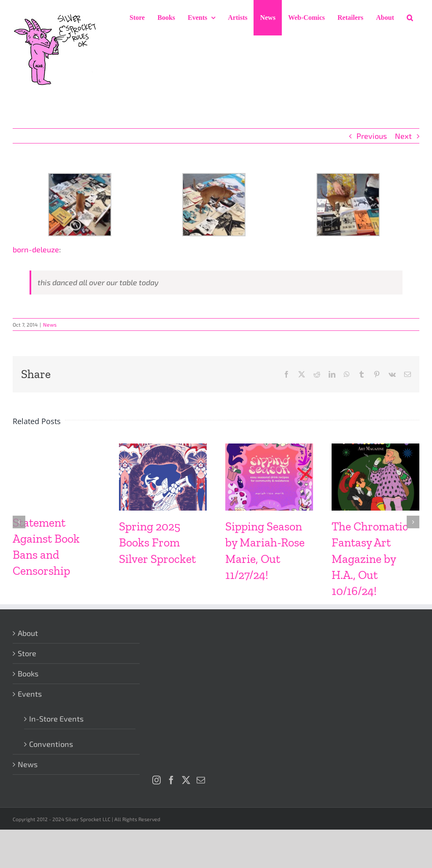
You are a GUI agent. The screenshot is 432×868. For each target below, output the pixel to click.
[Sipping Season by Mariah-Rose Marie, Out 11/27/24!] (269, 448)
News (50, 324)
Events (30, 694)
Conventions (51, 744)
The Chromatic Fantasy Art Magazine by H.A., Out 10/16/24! (370, 558)
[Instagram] (157, 780)
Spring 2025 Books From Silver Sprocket (157, 542)
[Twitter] (186, 780)
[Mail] (201, 780)
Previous (372, 136)
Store (27, 653)
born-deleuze (36, 249)
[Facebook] (171, 780)
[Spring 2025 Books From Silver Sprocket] (163, 448)
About (28, 633)
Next (403, 136)
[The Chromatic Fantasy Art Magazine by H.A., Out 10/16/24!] (375, 448)
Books (28, 673)
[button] (410, 18)
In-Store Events (56, 719)
